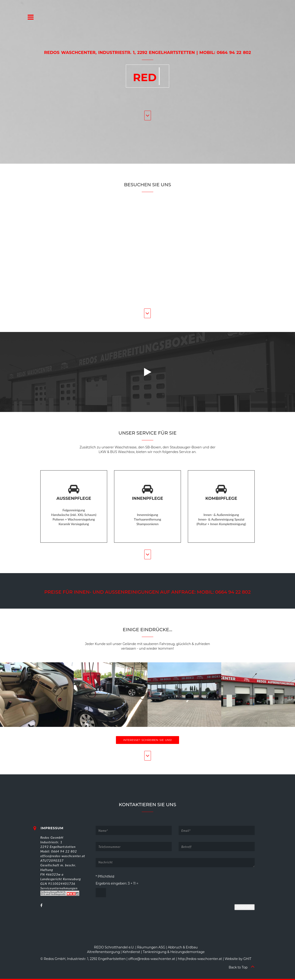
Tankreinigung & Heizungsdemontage (174, 952)
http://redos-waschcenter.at (200, 959)
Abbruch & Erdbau (183, 947)
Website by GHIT (238, 959)
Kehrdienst (131, 952)
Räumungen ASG (151, 947)
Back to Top (242, 967)
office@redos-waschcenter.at (152, 959)
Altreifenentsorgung (103, 952)
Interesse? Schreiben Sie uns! (147, 740)
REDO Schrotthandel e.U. (114, 947)
